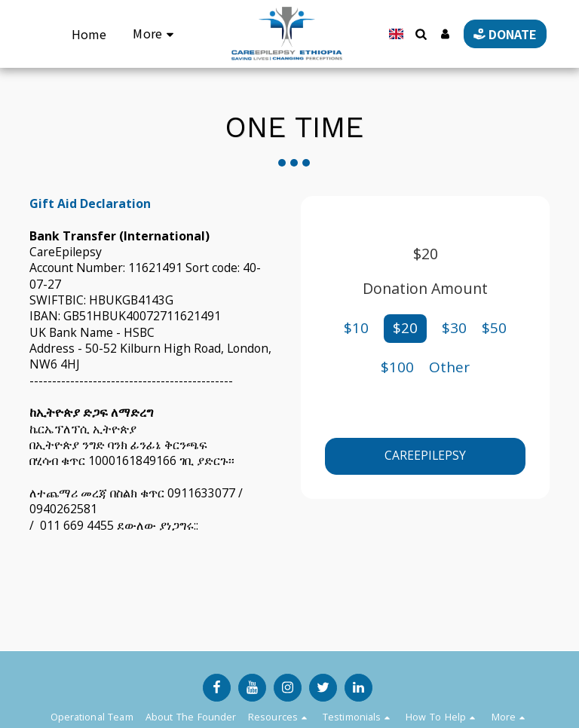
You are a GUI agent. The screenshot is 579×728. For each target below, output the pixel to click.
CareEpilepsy (425, 455)
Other (449, 367)
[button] (415, 34)
